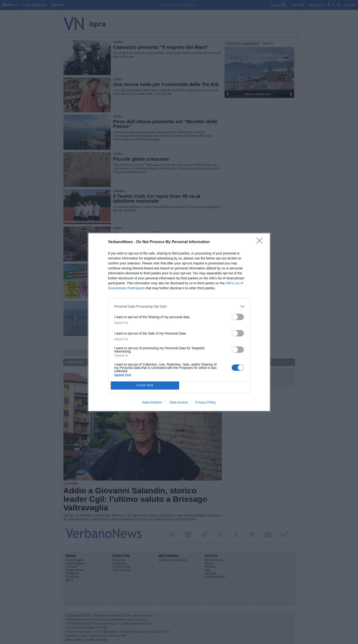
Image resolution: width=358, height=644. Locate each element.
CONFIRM (145, 385)
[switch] (238, 317)
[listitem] (179, 306)
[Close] (261, 242)
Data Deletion (152, 402)
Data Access (179, 402)
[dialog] (179, 322)
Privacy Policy (206, 402)
